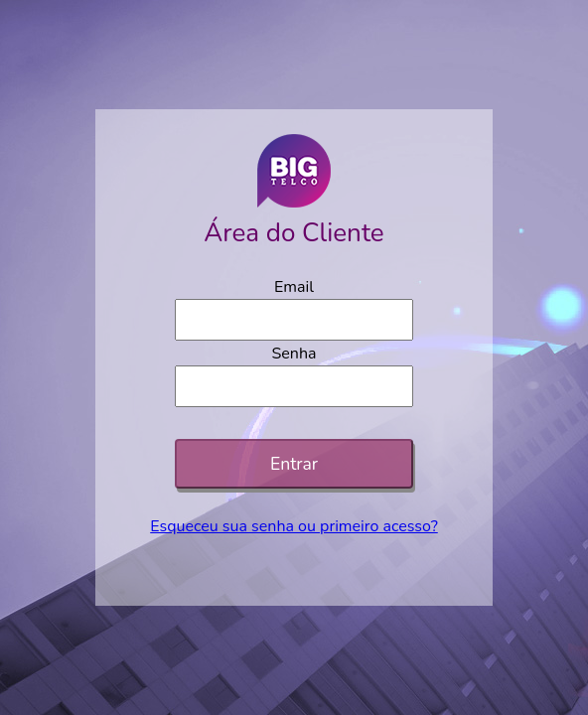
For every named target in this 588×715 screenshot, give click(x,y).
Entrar (294, 464)
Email (294, 287)
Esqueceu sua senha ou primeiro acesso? (294, 526)
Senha (294, 354)
